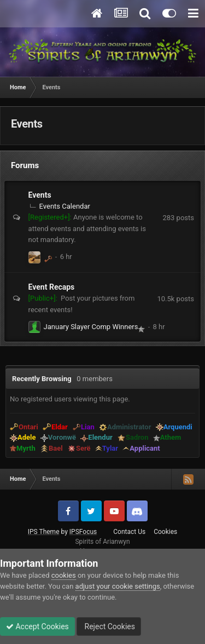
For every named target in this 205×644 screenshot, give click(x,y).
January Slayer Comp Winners (91, 327)
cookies (64, 575)
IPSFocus (83, 532)
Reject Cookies (109, 626)
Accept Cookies (37, 626)
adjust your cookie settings (118, 586)
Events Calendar (65, 206)
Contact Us (129, 532)
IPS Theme (44, 532)
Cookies (165, 532)
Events (40, 195)
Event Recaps (52, 287)
